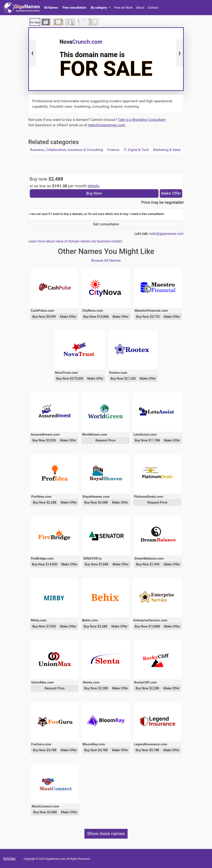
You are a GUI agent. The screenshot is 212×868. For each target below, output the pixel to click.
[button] (100, 8)
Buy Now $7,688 (97, 564)
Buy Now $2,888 (45, 812)
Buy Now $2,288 (45, 502)
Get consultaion (106, 224)
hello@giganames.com (107, 125)
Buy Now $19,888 (96, 317)
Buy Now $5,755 (148, 317)
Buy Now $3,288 (96, 626)
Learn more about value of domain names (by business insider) (75, 241)
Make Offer (171, 193)
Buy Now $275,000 (70, 379)
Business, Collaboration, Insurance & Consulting (66, 150)
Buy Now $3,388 (96, 502)
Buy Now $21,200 (123, 379)
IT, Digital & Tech (136, 150)
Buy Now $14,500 (45, 564)
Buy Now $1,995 (148, 564)
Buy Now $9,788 (45, 750)
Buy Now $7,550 (44, 626)
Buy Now (94, 193)
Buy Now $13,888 (147, 626)
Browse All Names (106, 260)
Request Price (105, 440)
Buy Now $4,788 (96, 750)
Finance (113, 150)
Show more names (106, 834)
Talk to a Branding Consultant (142, 120)
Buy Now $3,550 (44, 440)
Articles (9, 858)
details (94, 186)
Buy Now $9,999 (44, 317)
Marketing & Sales (167, 150)
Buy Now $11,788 (147, 440)
